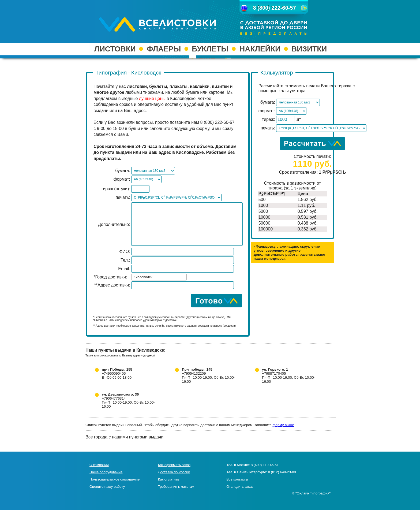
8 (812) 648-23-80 (282, 472)
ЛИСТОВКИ (115, 49)
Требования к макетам (176, 487)
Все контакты (237, 479)
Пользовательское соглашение (115, 479)
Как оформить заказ (174, 465)
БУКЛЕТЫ (210, 49)
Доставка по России (174, 472)
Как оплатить (169, 479)
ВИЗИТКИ (309, 49)
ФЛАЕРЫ (164, 49)
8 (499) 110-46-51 (265, 465)
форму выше (283, 425)
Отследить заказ (240, 487)
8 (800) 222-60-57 (274, 8)
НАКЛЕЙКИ (260, 49)
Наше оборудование (106, 472)
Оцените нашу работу (107, 487)
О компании (99, 465)
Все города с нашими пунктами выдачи (124, 437)
